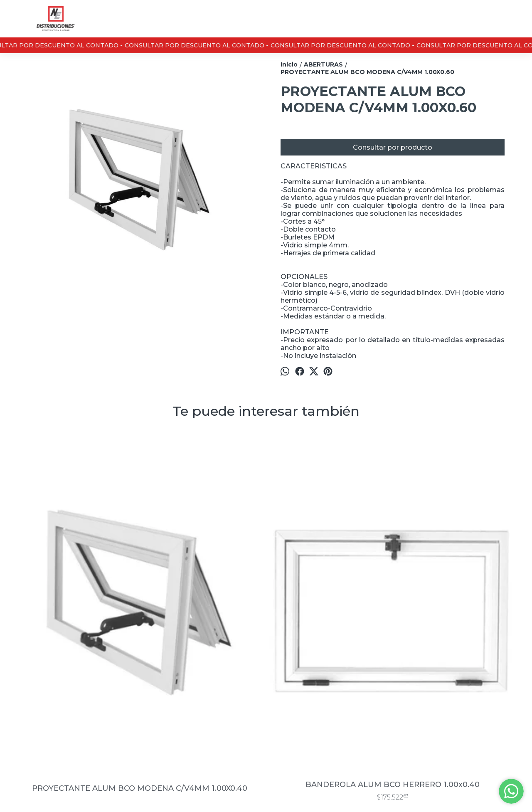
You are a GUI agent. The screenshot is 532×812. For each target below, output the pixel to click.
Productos (26, 688)
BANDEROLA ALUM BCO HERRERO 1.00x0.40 (203, 616)
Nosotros (25, 707)
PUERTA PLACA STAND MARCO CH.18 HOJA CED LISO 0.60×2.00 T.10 (329, 616)
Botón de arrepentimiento (321, 793)
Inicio (19, 678)
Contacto (25, 697)
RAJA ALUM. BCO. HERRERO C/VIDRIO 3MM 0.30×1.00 (456, 616)
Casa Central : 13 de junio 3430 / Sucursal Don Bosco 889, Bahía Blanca (305, 687)
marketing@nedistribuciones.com (304, 727)
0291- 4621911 (280, 709)
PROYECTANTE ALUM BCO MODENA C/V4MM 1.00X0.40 (76, 619)
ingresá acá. (277, 793)
